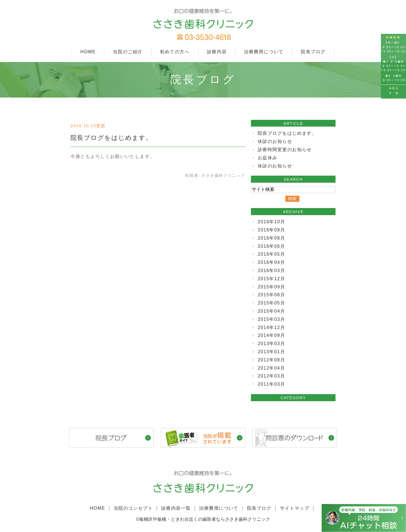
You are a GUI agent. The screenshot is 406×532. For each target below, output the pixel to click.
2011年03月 (272, 384)
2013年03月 (272, 344)
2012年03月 (272, 376)
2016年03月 (272, 271)
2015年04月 (272, 311)
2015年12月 (272, 279)
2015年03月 (272, 319)
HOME (88, 52)
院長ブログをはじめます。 (112, 138)
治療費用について (264, 52)
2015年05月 (272, 303)
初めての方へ (175, 52)
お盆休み (268, 158)
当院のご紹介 (128, 52)
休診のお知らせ (275, 141)
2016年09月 (272, 230)
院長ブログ (313, 52)
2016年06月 (272, 246)
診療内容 (217, 52)
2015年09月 (272, 287)
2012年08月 (272, 360)
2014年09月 (272, 335)
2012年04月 (272, 368)
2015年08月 (272, 295)
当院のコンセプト (133, 508)
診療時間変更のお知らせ (285, 150)
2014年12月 (272, 327)
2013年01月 (272, 352)
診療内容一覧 (176, 508)
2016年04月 (272, 262)
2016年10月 (272, 222)
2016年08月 (272, 238)
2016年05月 (272, 254)
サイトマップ (295, 508)
